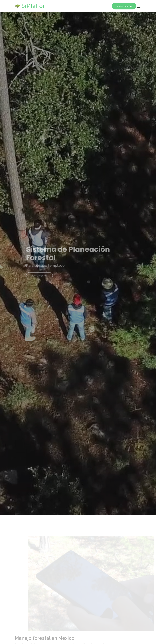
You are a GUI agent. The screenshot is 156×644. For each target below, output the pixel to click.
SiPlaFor (33, 6)
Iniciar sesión (124, 6)
